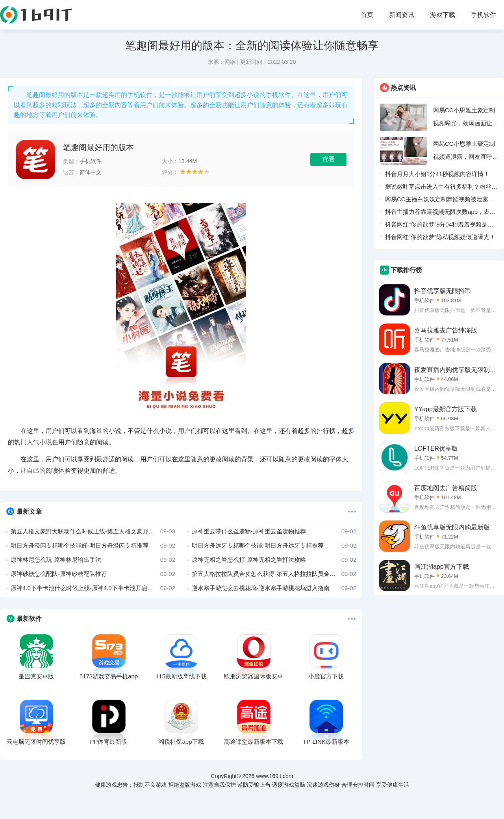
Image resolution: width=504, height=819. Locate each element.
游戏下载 (443, 15)
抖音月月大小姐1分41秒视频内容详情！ (437, 174)
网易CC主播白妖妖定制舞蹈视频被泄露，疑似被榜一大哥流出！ (440, 201)
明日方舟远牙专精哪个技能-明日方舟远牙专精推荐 (274, 546)
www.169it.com (274, 776)
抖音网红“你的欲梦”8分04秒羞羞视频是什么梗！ (439, 226)
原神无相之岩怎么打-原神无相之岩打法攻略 (274, 560)
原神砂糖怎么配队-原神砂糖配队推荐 (93, 574)
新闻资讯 (402, 15)
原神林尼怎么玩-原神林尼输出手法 (93, 560)
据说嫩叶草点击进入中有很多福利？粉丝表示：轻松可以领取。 (441, 188)
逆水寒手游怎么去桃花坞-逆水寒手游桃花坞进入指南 (274, 588)
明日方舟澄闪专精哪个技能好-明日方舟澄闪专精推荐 (93, 546)
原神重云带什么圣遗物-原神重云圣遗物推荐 (274, 531)
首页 (367, 15)
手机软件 (484, 15)
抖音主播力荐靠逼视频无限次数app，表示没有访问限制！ (440, 213)
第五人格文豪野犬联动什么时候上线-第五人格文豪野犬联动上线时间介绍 (93, 531)
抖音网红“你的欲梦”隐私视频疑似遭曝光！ (440, 237)
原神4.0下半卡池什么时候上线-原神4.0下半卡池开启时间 (93, 588)
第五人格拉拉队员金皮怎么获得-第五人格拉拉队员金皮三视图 (274, 574)
